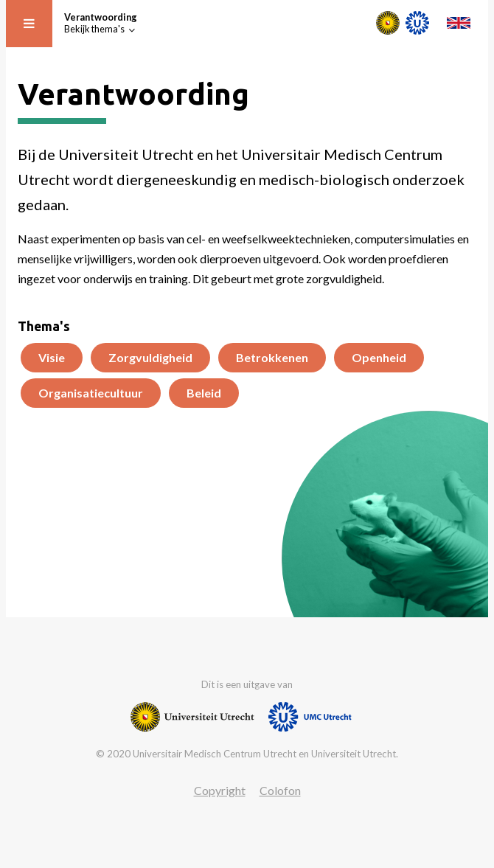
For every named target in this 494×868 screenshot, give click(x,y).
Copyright (220, 790)
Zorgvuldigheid (150, 357)
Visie (52, 357)
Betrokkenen (272, 357)
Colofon (280, 790)
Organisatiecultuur (91, 393)
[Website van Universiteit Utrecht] (192, 717)
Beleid (204, 393)
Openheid (379, 357)
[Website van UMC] (310, 717)
